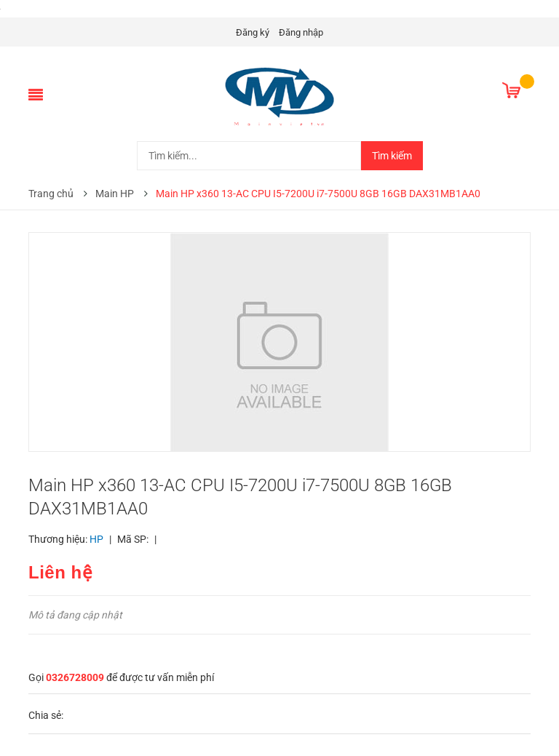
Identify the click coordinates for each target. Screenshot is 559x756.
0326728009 (75, 677)
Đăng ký (253, 32)
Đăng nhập (301, 32)
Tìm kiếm (392, 156)
